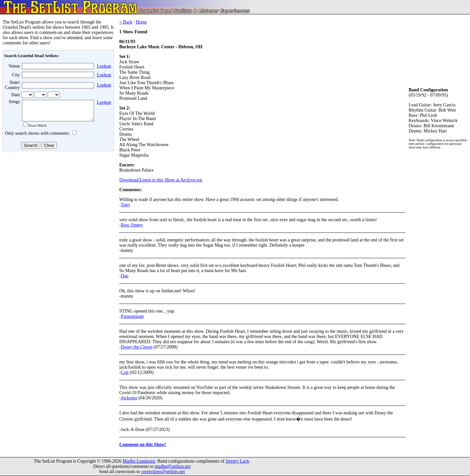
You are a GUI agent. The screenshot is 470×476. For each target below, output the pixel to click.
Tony (125, 205)
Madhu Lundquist (139, 461)
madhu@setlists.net (173, 466)
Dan (125, 276)
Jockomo (129, 398)
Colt (125, 372)
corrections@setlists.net (163, 472)
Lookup (104, 66)
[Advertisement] (57, 205)
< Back (126, 22)
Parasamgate (132, 316)
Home (141, 22)
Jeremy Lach (237, 461)
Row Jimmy (132, 225)
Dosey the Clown (137, 347)
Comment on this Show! (143, 445)
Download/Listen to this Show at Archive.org (161, 180)
